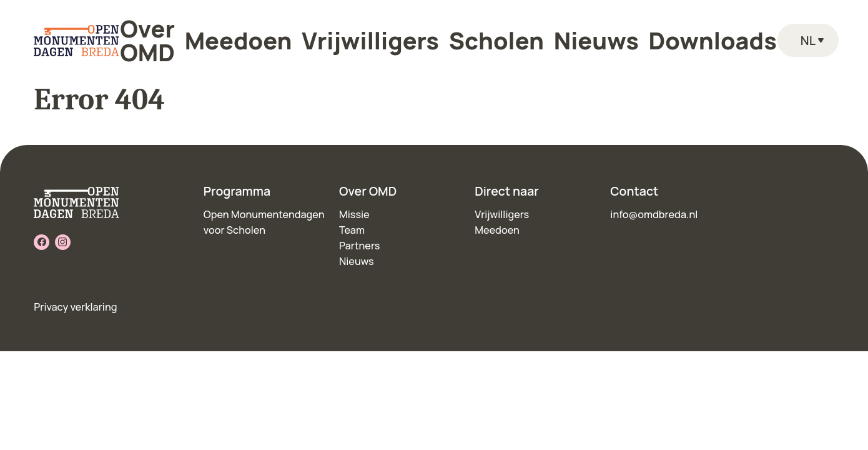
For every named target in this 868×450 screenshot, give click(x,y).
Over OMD (265, 32)
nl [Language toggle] (804, 32)
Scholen (490, 32)
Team (352, 230)
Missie (354, 214)
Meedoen (339, 32)
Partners (359, 246)
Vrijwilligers (416, 32)
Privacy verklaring (75, 307)
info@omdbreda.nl (654, 214)
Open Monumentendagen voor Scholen (264, 222)
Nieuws (554, 32)
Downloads (624, 32)
